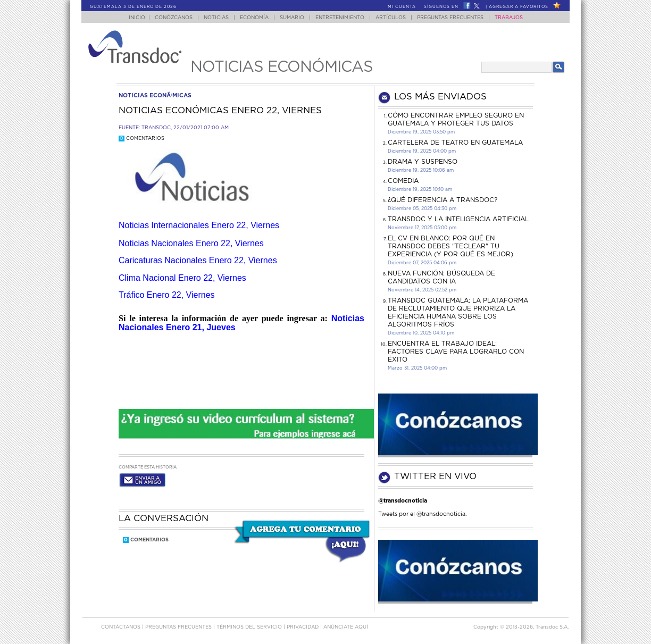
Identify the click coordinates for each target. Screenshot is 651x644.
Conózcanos (174, 18)
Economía (254, 18)
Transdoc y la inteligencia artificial (458, 219)
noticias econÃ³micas (155, 95)
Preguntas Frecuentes (450, 18)
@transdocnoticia (403, 501)
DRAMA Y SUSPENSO (423, 162)
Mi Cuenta (402, 7)
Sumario (292, 18)
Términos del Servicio (250, 627)
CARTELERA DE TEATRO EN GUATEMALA (455, 143)
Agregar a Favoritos (519, 7)
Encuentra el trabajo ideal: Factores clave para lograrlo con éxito (456, 352)
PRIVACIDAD (303, 627)
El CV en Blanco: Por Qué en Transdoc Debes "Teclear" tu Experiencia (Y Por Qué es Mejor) (450, 246)
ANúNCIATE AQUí (346, 627)
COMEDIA (403, 181)
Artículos (391, 18)
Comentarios (141, 139)
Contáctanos (122, 627)
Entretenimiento (340, 18)
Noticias (216, 18)
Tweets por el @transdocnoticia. (423, 514)
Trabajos (509, 18)
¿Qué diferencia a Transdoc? (443, 200)
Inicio (137, 18)
